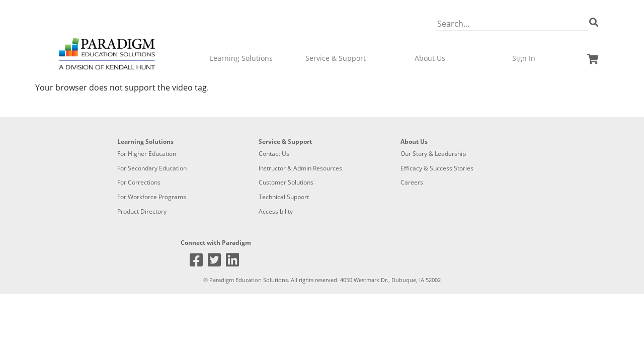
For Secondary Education (152, 168)
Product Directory (142, 211)
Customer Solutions (286, 182)
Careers (412, 182)
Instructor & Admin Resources (300, 168)
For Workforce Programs (152, 197)
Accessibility (276, 211)
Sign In (524, 58)
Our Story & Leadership (433, 154)
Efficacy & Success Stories (437, 168)
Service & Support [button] (336, 58)
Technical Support (284, 197)
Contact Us (274, 154)
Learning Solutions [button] (241, 58)
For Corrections (139, 182)
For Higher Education (147, 154)
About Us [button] (430, 58)
